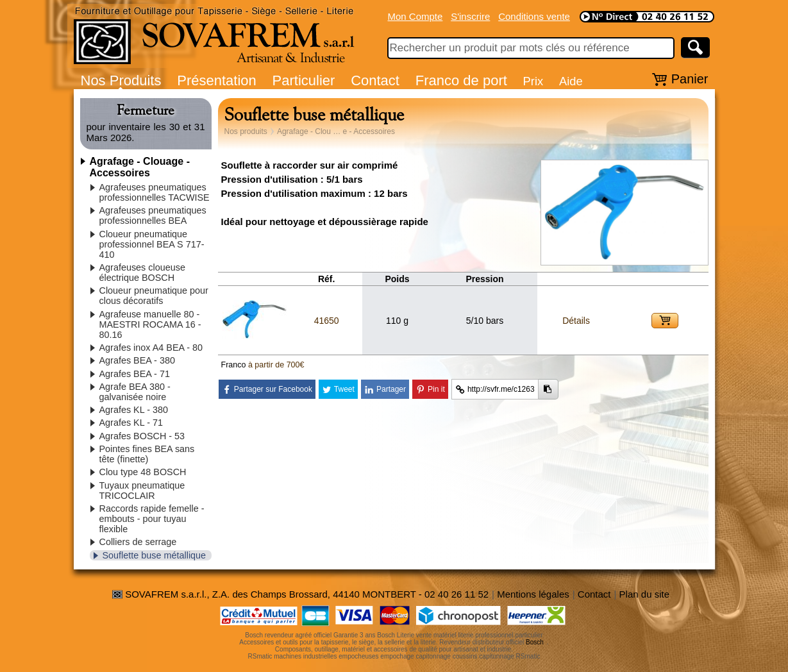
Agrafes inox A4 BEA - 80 (151, 348)
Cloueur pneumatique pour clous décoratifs (154, 296)
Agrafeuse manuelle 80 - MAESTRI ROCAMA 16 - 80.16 (150, 324)
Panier (690, 79)
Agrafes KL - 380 (134, 410)
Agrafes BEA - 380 (137, 360)
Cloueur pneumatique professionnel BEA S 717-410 (152, 244)
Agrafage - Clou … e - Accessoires (336, 131)
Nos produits (246, 131)
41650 (327, 321)
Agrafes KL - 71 (131, 423)
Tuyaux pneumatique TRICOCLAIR (142, 491)
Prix (533, 81)
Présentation (217, 80)
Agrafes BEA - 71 (135, 374)
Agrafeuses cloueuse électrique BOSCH (142, 273)
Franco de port (461, 80)
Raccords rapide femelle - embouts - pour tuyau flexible (152, 519)
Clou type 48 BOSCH (143, 472)
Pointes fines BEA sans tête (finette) (147, 454)
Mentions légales (533, 594)
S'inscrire (470, 16)
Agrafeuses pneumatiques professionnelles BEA (153, 215)
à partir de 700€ (276, 365)
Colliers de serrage (138, 542)
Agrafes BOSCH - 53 (142, 436)
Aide (571, 81)
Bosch (535, 642)
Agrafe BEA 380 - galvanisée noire (135, 392)
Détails (576, 321)
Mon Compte (415, 16)
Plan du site (644, 594)
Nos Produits (121, 80)
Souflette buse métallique (155, 555)
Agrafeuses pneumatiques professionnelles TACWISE (155, 192)
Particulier (304, 80)
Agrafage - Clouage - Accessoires (140, 167)
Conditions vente (534, 16)
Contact (375, 80)
